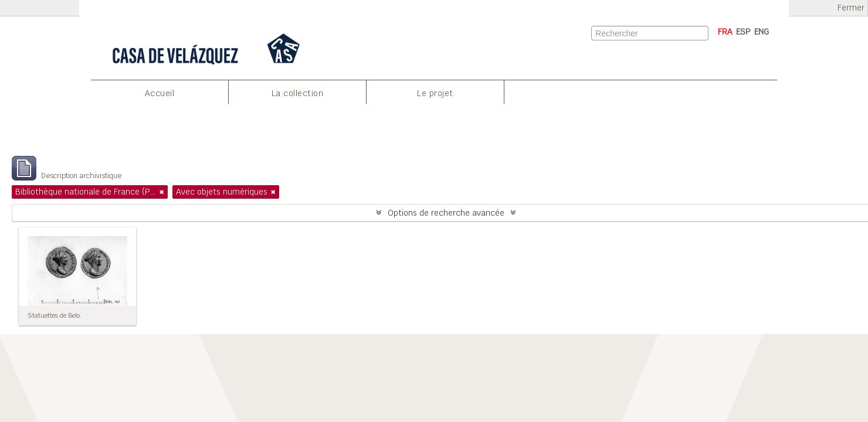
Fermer (851, 8)
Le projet (435, 93)
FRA (725, 32)
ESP (743, 32)
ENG (762, 32)
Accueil (160, 93)
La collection (298, 93)
